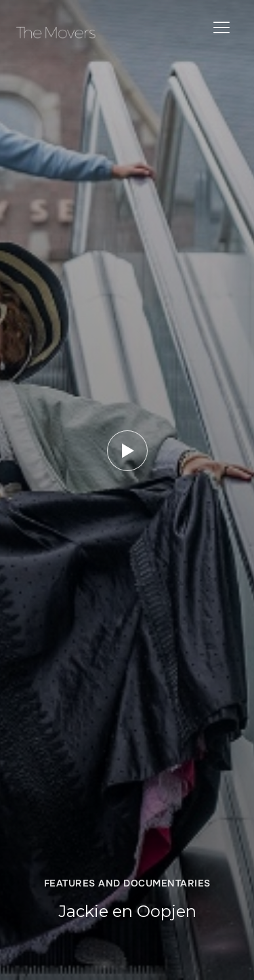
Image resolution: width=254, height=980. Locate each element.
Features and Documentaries (127, 883)
